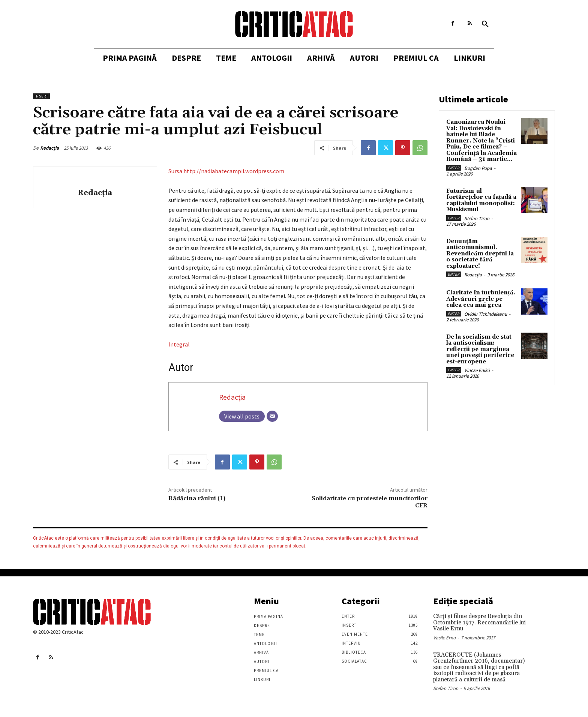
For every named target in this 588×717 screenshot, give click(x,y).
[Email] (272, 416)
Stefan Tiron (477, 218)
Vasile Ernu (444, 638)
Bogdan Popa (478, 168)
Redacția (49, 148)
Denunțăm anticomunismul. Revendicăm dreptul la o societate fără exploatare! (480, 254)
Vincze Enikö (477, 370)
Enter (454, 168)
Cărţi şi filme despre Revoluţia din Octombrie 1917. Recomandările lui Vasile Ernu (479, 622)
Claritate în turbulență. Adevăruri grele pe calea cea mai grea (481, 299)
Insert (41, 96)
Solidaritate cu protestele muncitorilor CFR (370, 502)
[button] (485, 24)
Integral (179, 344)
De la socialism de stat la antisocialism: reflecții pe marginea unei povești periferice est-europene (480, 349)
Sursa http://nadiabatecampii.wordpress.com (226, 171)
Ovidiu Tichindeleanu (486, 314)
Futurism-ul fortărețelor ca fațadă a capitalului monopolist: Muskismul (481, 200)
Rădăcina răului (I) (197, 498)
